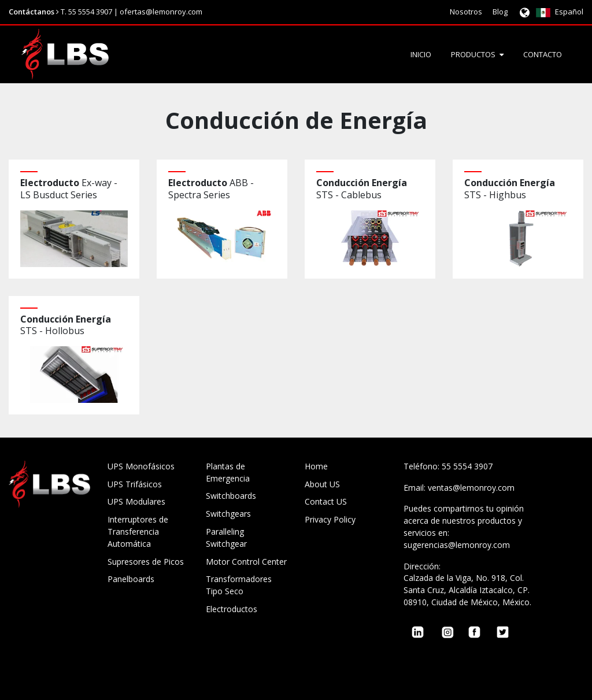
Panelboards (131, 579)
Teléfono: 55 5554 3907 (448, 466)
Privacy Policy (330, 519)
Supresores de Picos (146, 562)
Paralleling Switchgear (226, 538)
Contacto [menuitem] (543, 54)
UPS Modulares (136, 501)
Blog (500, 12)
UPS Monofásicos (141, 466)
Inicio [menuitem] (421, 54)
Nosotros (466, 12)
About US (322, 484)
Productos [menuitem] (473, 54)
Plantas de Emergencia (228, 472)
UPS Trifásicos (135, 484)
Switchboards (231, 496)
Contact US (326, 501)
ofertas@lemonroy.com (161, 12)
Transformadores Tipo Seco (239, 585)
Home (316, 466)
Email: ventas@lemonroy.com (459, 488)
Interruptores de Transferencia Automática (138, 532)
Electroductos (232, 609)
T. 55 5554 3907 (86, 12)
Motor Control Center (246, 562)
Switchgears (228, 514)
